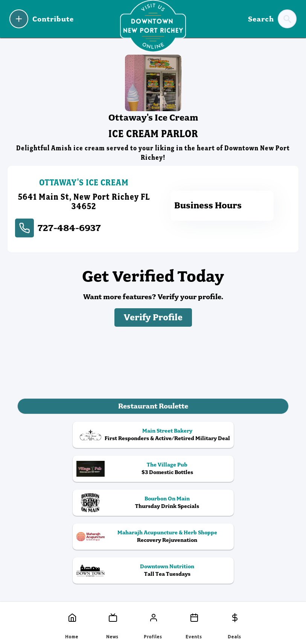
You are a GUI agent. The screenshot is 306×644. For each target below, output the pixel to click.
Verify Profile (153, 317)
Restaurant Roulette (153, 406)
